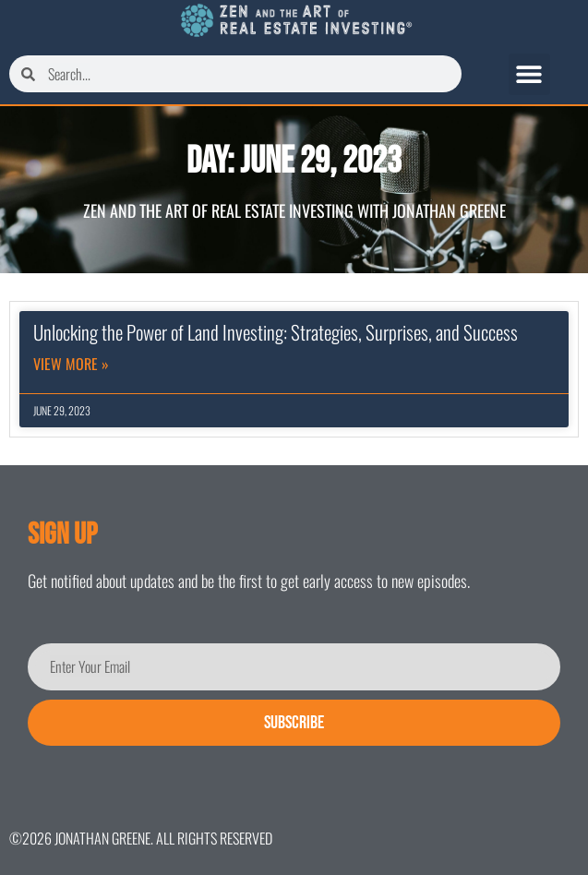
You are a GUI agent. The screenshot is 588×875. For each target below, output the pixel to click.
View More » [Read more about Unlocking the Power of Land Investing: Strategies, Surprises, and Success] (71, 364)
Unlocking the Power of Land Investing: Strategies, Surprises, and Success (276, 332)
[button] (529, 74)
